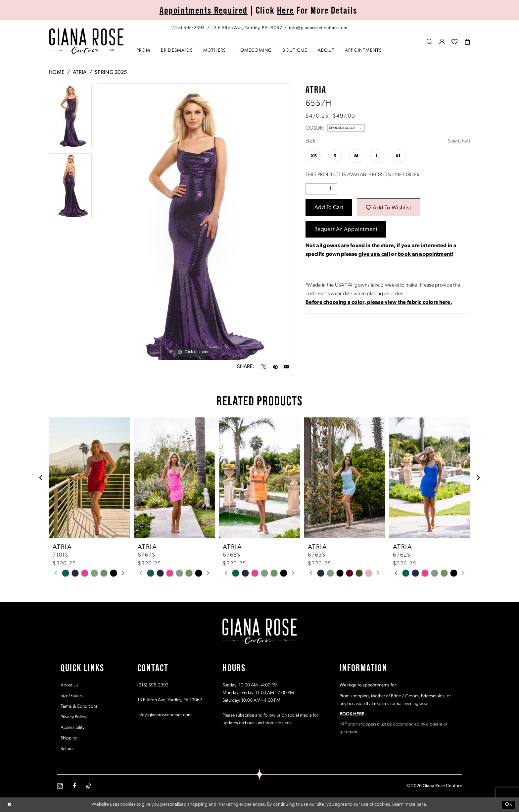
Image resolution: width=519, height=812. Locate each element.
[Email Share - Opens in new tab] (287, 367)
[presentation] (89, 478)
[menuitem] (259, 27)
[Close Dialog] (10, 805)
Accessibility (72, 728)
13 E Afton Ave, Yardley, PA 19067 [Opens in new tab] (170, 700)
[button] (442, 42)
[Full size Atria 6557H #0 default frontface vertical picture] (193, 222)
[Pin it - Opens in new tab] (275, 367)
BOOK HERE (352, 714)
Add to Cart (329, 208)
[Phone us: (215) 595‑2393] (188, 28)
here (421, 805)
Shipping (69, 738)
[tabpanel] (70, 118)
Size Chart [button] (459, 141)
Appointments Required (204, 10)
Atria (80, 73)
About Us (70, 685)
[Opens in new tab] (379, 302)
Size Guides (72, 696)
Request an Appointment (346, 229)
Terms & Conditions (79, 706)
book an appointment (425, 254)
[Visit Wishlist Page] (455, 42)
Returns (68, 749)
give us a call (374, 254)
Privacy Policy (73, 717)
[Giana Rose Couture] (87, 41)
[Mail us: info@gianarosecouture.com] (318, 28)
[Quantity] (321, 189)
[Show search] (430, 42)
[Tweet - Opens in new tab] (264, 367)
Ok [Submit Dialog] (508, 805)
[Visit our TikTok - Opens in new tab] (89, 786)
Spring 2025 (111, 73)
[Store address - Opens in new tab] (247, 28)
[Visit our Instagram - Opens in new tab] (60, 786)
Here (286, 10)
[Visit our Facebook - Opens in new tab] (74, 786)
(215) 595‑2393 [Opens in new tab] (153, 685)
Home (57, 73)
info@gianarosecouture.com (165, 715)
